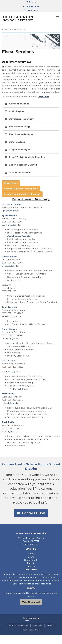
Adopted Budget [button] (19, 104)
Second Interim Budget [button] (23, 165)
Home (4, 29)
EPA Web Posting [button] (19, 127)
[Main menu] (57, 17)
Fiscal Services (14, 29)
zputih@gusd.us (10, 431)
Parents (31, 563)
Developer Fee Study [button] (21, 119)
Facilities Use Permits (18, 236)
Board (31, 557)
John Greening (10, 307)
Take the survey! (31, 602)
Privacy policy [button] (38, 625)
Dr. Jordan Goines (11, 204)
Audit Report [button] (17, 111)
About (31, 554)
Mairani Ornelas (10, 361)
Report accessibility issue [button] (32, 630)
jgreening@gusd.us (12, 316)
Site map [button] (50, 625)
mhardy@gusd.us (11, 403)
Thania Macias (10, 256)
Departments (31, 560)
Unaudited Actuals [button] (20, 173)
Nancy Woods (9, 329)
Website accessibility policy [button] (19, 625)
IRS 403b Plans (20, 389)
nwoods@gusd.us (11, 338)
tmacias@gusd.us (11, 266)
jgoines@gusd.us (10, 211)
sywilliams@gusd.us (12, 225)
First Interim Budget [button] (21, 134)
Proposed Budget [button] (19, 150)
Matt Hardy (8, 394)
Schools (31, 566)
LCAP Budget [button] (17, 142)
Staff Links (43, 97)
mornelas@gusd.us (12, 372)
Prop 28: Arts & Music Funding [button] (27, 157)
